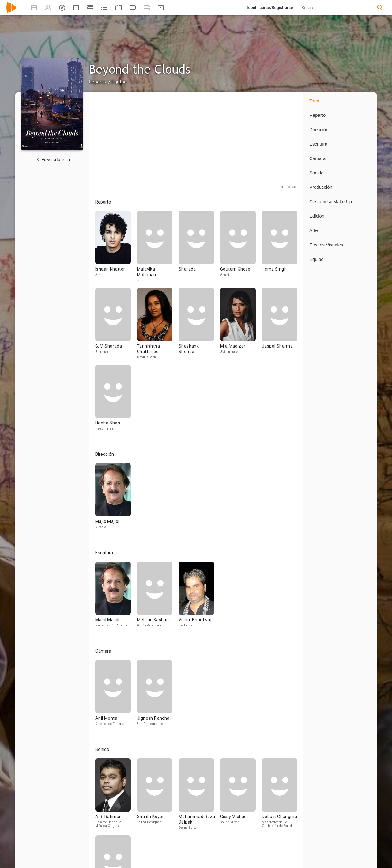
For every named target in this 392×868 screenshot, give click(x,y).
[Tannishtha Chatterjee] (158, 326)
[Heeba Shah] (113, 400)
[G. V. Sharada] (116, 326)
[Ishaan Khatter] (116, 249)
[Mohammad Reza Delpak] (199, 797)
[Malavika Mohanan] (158, 249)
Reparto (317, 115)
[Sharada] (199, 249)
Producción (321, 187)
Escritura (318, 144)
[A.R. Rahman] (116, 797)
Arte (314, 230)
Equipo (317, 259)
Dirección (319, 129)
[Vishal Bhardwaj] (196, 597)
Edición (317, 216)
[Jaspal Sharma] (280, 326)
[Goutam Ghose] (241, 249)
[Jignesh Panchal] (155, 696)
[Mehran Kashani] (158, 597)
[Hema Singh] (280, 249)
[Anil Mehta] (116, 696)
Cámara (317, 158)
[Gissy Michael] (241, 797)
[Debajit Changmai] (280, 797)
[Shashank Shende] (199, 326)
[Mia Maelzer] (241, 326)
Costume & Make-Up (331, 202)
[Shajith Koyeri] (158, 797)
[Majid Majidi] (113, 499)
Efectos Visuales (326, 245)
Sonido (317, 173)
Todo (314, 101)
